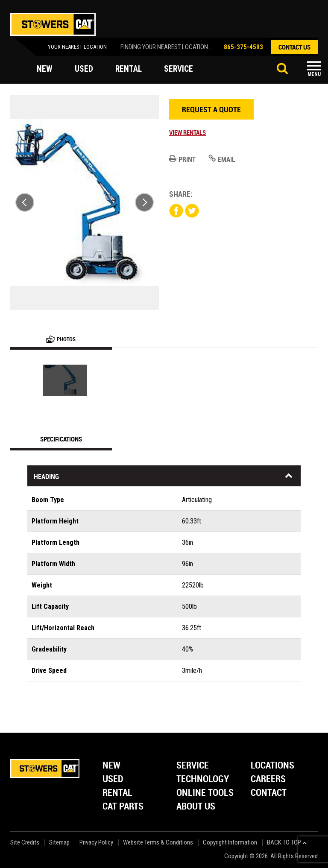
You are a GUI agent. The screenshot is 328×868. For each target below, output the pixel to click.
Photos (61, 339)
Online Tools (205, 793)
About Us (196, 807)
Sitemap (59, 843)
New (111, 766)
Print (182, 159)
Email (222, 159)
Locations (272, 766)
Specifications (61, 439)
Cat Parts (123, 807)
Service (193, 766)
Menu (314, 74)
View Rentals (187, 132)
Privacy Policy (96, 843)
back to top (287, 843)
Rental (117, 793)
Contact (269, 793)
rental (129, 69)
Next (144, 202)
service (180, 69)
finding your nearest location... (166, 47)
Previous (25, 202)
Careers (268, 779)
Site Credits (25, 843)
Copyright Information (230, 843)
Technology (203, 779)
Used (113, 779)
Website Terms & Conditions (158, 843)
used (84, 69)
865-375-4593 (243, 47)
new (45, 69)
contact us (294, 47)
